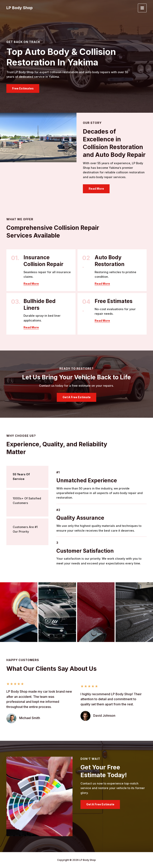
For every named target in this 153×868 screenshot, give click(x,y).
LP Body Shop (20, 8)
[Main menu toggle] (142, 8)
